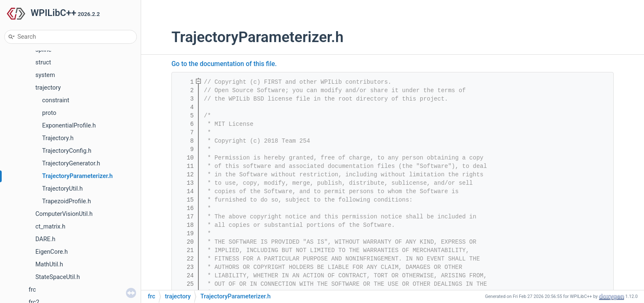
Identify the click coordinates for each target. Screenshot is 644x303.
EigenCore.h (52, 252)
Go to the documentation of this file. (224, 64)
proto (49, 113)
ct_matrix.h (50, 227)
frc (32, 290)
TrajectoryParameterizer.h (77, 176)
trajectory (48, 88)
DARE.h (45, 239)
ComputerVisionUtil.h (64, 214)
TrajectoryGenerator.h (71, 163)
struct (43, 62)
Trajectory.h (58, 138)
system (45, 75)
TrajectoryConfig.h (67, 151)
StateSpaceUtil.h (58, 277)
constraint (56, 100)
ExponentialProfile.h (69, 126)
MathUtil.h (49, 264)
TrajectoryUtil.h (62, 189)
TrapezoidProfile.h (67, 201)
